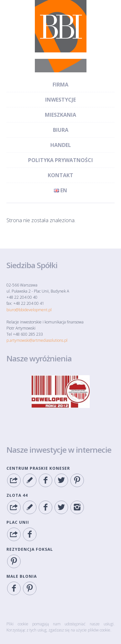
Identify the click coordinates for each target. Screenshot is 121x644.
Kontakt (60, 175)
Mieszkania (60, 115)
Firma (60, 85)
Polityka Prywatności (60, 160)
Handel (61, 145)
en (60, 190)
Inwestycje (60, 100)
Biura (61, 130)
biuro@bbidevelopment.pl (29, 310)
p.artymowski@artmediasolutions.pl (37, 340)
